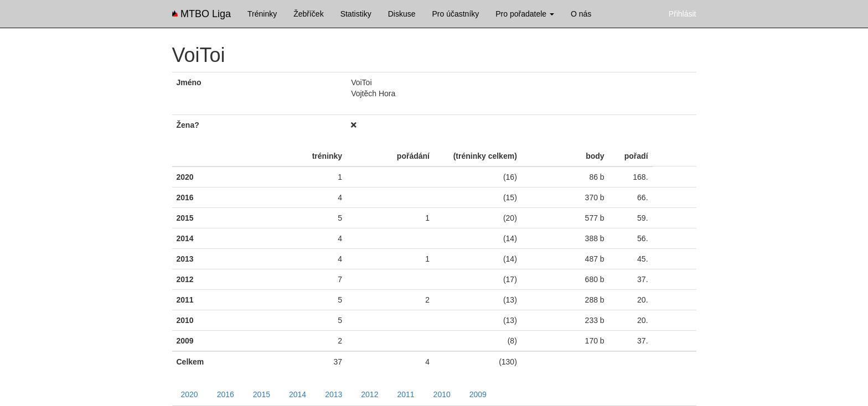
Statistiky (356, 14)
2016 (226, 394)
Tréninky (262, 14)
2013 (334, 394)
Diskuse (402, 14)
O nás (581, 14)
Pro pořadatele (525, 14)
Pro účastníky (455, 14)
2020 (190, 394)
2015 (262, 394)
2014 (298, 394)
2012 (370, 394)
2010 (442, 394)
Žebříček (308, 14)
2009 (478, 394)
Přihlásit (683, 14)
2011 (405, 394)
